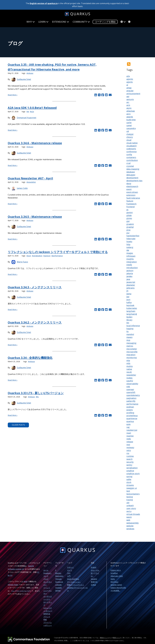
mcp (128, 340)
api (128, 96)
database (131, 172)
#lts (37, 397)
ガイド (70, 570)
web (128, 520)
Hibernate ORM (117, 576)
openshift (131, 392)
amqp (129, 88)
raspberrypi (132, 430)
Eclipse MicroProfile (118, 588)
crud (128, 163)
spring (129, 476)
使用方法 (47, 614)
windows (130, 529)
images (130, 253)
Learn (43, 22)
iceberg (130, 247)
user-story (131, 508)
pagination (131, 398)
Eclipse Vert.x (116, 570)
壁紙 (45, 620)
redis (129, 439)
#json (29, 256)
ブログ (46, 579)
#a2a (32, 112)
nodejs (129, 378)
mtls (128, 363)
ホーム (46, 570)
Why (31, 22)
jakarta (130, 273)
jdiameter (131, 285)
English (94, 567)
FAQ (69, 573)
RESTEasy (114, 582)
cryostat (130, 166)
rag (128, 427)
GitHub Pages (13, 585)
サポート (70, 567)
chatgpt (130, 134)
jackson (130, 271)
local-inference (133, 326)
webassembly (133, 523)
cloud (129, 140)
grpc (128, 230)
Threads (58, 579)
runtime (130, 456)
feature (130, 201)
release (130, 442)
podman (130, 407)
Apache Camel (116, 585)
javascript (131, 282)
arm (128, 105)
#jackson (47, 256)
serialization (132, 468)
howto (129, 241)
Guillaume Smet (24, 79)
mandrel (130, 334)
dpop (129, 183)
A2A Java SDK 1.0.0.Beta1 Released (32, 108)
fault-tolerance (133, 198)
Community (81, 22)
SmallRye (114, 573)
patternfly (131, 401)
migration (131, 355)
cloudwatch (132, 146)
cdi (128, 131)
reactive (130, 436)
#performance (57, 256)
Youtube (58, 588)
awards (130, 117)
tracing (130, 500)
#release (30, 73)
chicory (130, 137)
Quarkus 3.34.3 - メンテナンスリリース (35, 287)
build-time (131, 120)
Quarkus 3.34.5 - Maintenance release (35, 217)
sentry (129, 465)
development (132, 178)
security (130, 462)
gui (128, 233)
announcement (133, 94)
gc (127, 210)
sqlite (129, 479)
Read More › (13, 95)
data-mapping (133, 169)
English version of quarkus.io (44, 3)
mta (128, 360)
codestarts (131, 149)
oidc (128, 387)
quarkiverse (132, 418)
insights (130, 259)
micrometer (132, 349)
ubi (128, 503)
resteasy (130, 447)
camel (129, 125)
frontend (130, 207)
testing (130, 497)
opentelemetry (133, 395)
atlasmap (131, 111)
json (128, 300)
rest (128, 445)
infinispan (131, 256)
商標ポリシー (104, 638)
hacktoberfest (133, 236)
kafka (129, 302)
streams (130, 485)
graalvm (130, 224)
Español (94, 579)
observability (132, 384)
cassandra (131, 128)
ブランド (47, 617)
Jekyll (25, 581)
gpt (128, 221)
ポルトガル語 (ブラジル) (95, 573)
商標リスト (116, 638)
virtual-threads (133, 514)
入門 (69, 576)
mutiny (130, 366)
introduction (132, 268)
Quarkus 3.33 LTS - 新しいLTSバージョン (36, 393)
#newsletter (31, 182)
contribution (132, 160)
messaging (131, 343)
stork (129, 482)
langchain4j (132, 314)
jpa (128, 297)
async (129, 108)
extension (131, 195)
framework (131, 204)
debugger (131, 175)
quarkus (130, 421)
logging (130, 329)
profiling (130, 413)
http (128, 244)
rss (128, 453)
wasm (129, 517)
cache (129, 123)
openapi (130, 389)
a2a (128, 76)
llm (128, 323)
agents (130, 82)
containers (131, 157)
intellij (129, 265)
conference (132, 152)
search (129, 459)
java (128, 279)
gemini (130, 212)
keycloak (130, 305)
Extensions (61, 22)
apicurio (130, 99)
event (129, 189)
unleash (130, 505)
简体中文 (94, 582)
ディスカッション (74, 582)
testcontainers (133, 494)
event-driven (132, 192)
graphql (130, 227)
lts (128, 331)
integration (132, 262)
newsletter (131, 375)
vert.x (129, 511)
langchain (131, 311)
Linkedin (58, 585)
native (129, 369)
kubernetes (132, 308)
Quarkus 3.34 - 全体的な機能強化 (30, 358)
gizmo (129, 218)
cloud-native (132, 143)
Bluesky (58, 573)
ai (127, 85)
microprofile (132, 352)
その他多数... (115, 591)
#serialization (37, 256)
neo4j (129, 372)
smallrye (130, 471)
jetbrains (130, 288)
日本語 (93, 585)
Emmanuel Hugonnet (27, 118)
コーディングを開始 (105, 22)
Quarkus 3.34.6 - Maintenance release (35, 143)
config (129, 154)
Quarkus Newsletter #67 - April (30, 178)
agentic (130, 79)
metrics (130, 346)
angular (130, 91)
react (129, 433)
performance (132, 404)
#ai (28, 112)
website (130, 526)
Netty (113, 579)
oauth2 (130, 381)
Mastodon (59, 576)
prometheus (132, 416)
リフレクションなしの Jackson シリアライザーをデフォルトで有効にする (58, 252)
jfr (127, 291)
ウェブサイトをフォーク (20, 591)
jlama (129, 294)
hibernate (131, 239)
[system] (129, 22)
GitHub (58, 591)
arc (128, 102)
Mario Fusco (22, 262)
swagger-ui (132, 488)
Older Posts (18, 425)
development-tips (134, 181)
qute (128, 424)
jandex (129, 276)
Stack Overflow (73, 579)
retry (129, 450)
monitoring (132, 358)
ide (128, 250)
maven (129, 337)
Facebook (59, 582)
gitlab (129, 215)
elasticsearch (132, 186)
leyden (129, 317)
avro (128, 114)
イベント (47, 588)
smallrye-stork (133, 474)
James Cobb (22, 188)
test (128, 491)
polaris (130, 410)
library (129, 320)
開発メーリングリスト (76, 585)
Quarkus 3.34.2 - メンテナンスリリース (35, 322)
